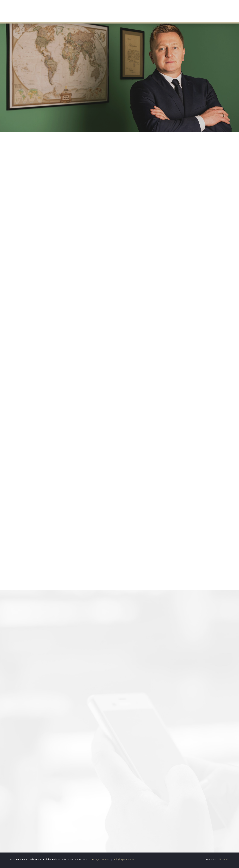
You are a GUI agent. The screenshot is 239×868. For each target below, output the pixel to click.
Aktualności (125, 10)
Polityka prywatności (124, 859)
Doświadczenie (151, 10)
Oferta (105, 10)
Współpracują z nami (200, 10)
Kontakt (227, 10)
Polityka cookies (101, 859)
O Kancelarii (85, 10)
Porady (173, 10)
